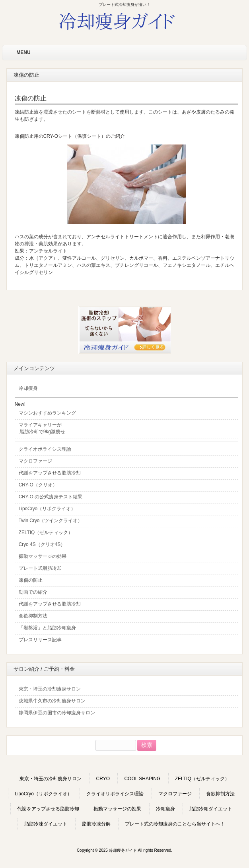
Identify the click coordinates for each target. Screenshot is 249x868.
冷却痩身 (165, 809)
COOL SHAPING (142, 779)
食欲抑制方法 (220, 794)
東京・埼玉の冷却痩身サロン (51, 779)
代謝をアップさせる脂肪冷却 (48, 809)
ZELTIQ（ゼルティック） (202, 779)
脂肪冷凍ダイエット (46, 824)
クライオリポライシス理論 (115, 794)
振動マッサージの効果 (117, 809)
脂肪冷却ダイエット (211, 809)
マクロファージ (175, 794)
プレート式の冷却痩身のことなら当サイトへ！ (175, 824)
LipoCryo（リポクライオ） (43, 794)
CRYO (103, 779)
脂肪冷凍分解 (96, 824)
